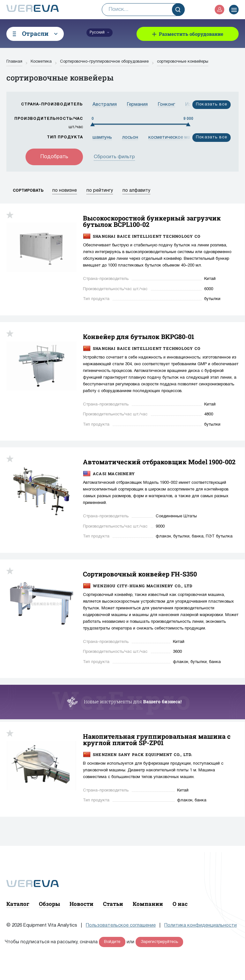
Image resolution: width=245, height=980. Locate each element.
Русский (97, 32)
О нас (180, 904)
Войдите (112, 942)
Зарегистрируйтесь (159, 942)
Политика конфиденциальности (200, 925)
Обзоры (49, 904)
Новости (82, 904)
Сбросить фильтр (114, 157)
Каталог (18, 904)
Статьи (113, 904)
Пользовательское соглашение (121, 925)
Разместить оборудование (191, 34)
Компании (148, 904)
